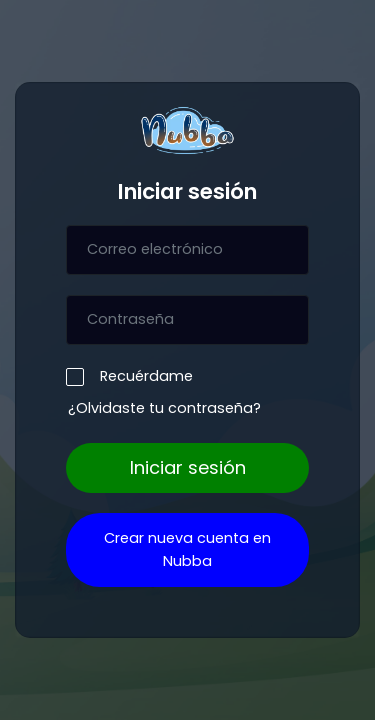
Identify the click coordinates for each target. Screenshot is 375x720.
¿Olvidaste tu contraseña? (164, 408)
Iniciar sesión (188, 467)
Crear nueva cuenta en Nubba (187, 549)
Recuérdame (141, 375)
